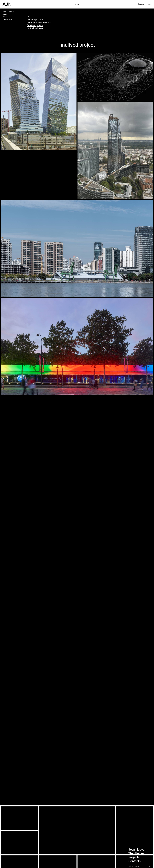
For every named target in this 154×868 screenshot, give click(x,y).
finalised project (35, 25)
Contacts (134, 861)
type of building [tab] (8, 12)
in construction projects (39, 22)
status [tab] (5, 14)
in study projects (35, 19)
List (149, 4)
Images (141, 4)
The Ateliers (137, 853)
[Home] (7, 3)
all (28, 17)
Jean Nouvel (137, 850)
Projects (134, 857)
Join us (131, 866)
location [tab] (5, 17)
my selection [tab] (7, 19)
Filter (77, 4)
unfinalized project (36, 28)
